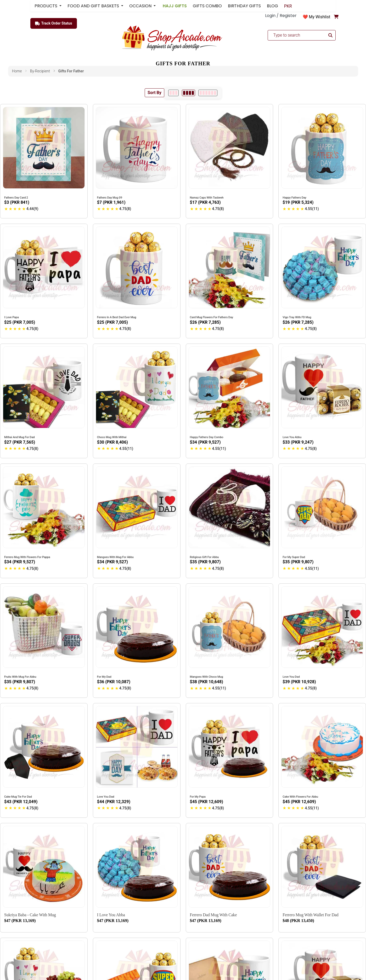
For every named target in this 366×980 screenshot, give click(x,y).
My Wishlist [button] (320, 17)
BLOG (272, 6)
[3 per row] (173, 93)
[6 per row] (208, 93)
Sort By (154, 93)
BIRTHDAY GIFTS (244, 6)
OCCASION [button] (141, 6)
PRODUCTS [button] (46, 6)
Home (17, 71)
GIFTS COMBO (207, 6)
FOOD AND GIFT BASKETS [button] (94, 6)
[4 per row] (188, 93)
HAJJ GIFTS (174, 6)
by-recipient (40, 71)
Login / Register (281, 16)
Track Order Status (54, 24)
